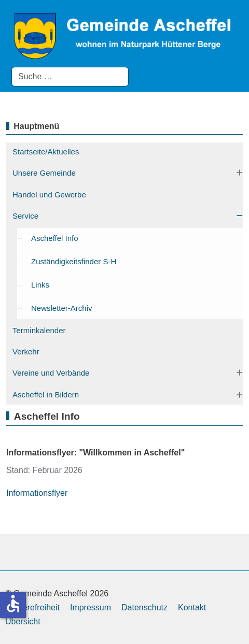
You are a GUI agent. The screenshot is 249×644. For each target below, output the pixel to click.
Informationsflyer (37, 493)
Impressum (91, 607)
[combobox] (70, 77)
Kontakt (192, 607)
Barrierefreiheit (32, 607)
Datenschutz (144, 607)
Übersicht (23, 621)
